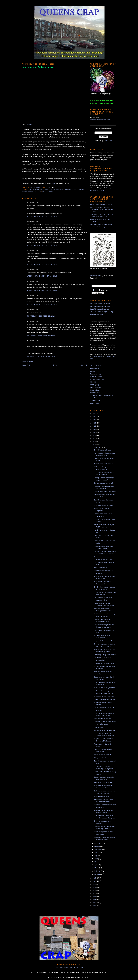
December (98, 447)
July (96, 856)
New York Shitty (96, 387)
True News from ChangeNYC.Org (102, 312)
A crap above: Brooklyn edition (104, 688)
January (97, 874)
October (97, 846)
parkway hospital (34, 191)
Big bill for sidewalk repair (103, 450)
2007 (95, 903)
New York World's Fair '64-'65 (100, 304)
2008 (95, 900)
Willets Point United (97, 314)
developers (49, 189)
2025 (95, 417)
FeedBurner (108, 141)
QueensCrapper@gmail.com (100, 120)
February (98, 871)
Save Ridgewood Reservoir (100, 309)
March (97, 868)
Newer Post (26, 365)
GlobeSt (93, 382)
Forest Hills (59, 189)
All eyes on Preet (100, 758)
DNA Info (29, 125)
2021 (95, 429)
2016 (95, 445)
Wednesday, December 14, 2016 (42, 216)
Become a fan (95, 276)
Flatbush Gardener (97, 377)
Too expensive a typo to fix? (103, 483)
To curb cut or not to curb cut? (104, 464)
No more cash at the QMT (103, 755)
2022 (95, 426)
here (53, 184)
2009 (95, 896)
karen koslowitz (72, 189)
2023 (95, 423)
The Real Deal (95, 400)
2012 (95, 887)
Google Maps (98, 357)
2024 (95, 420)
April (96, 865)
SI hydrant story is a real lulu (104, 505)
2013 (95, 884)
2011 (95, 890)
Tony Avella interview (101, 568)
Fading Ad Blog (95, 374)
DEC (42, 189)
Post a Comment (28, 362)
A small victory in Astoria (102, 719)
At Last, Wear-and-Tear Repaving (102, 204)
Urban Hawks (95, 403)
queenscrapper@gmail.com (69, 968)
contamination (34, 189)
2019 (95, 435)
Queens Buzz (95, 390)
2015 (95, 878)
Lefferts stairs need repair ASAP (105, 492)
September (98, 849)
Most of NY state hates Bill (103, 783)
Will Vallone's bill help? (102, 796)
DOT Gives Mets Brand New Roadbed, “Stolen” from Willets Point (102, 210)
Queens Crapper (37, 187)
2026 (95, 414)
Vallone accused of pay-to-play (104, 730)
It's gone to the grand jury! (103, 641)
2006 (95, 906)
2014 (95, 881)
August (97, 853)
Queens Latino (95, 393)
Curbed (93, 371)
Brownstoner (95, 368)
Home (55, 365)
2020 (95, 432)
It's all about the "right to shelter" (105, 663)
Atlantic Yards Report (97, 366)
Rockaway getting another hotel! (105, 655)
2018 (95, 438)
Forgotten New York (97, 379)
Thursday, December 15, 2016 (41, 316)
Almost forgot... (99, 727)
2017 (95, 441)
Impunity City (95, 385)
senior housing (48, 191)
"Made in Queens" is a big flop (104, 699)
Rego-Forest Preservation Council (102, 306)
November (98, 843)
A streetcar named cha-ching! (104, 696)
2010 (95, 893)
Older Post (83, 365)
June (96, 859)
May (96, 862)
